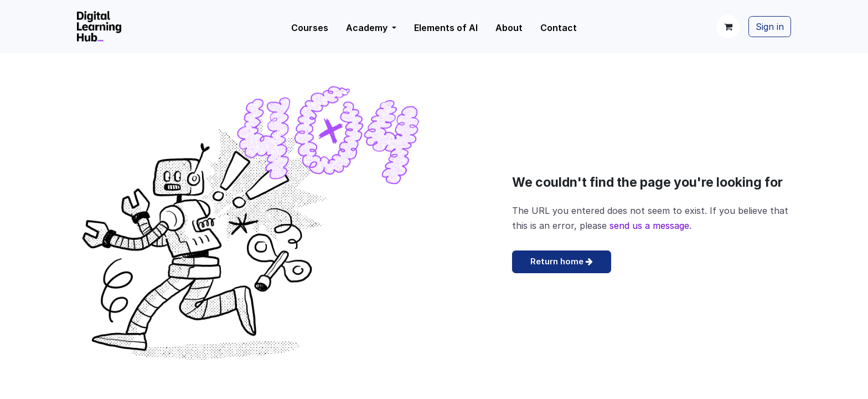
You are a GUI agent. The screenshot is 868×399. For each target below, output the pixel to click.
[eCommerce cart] (728, 27)
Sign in (770, 27)
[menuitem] (371, 28)
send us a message (649, 226)
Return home (562, 261)
